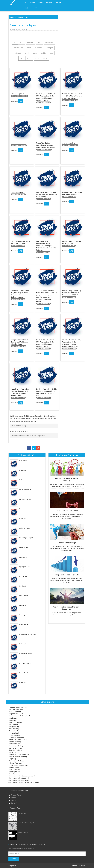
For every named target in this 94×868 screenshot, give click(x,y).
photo (35, 53)
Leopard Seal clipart (16, 713)
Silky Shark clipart (15, 750)
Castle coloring (14, 752)
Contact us (15, 803)
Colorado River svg (16, 709)
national (18, 53)
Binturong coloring (16, 746)
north (29, 48)
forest (27, 53)
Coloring (41, 3)
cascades (38, 48)
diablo (43, 53)
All (15, 42)
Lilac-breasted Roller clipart (19, 716)
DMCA (13, 800)
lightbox (30, 42)
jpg (21, 101)
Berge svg (12, 758)
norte (45, 58)
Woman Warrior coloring (18, 756)
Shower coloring (23, 832)
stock (40, 42)
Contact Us (59, 3)
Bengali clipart (14, 767)
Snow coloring (14, 728)
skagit (29, 58)
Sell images (50, 3)
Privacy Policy (16, 795)
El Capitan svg (14, 726)
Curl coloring (13, 724)
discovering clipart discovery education (24, 782)
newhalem (49, 42)
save (22, 42)
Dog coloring (22, 813)
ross (22, 58)
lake (51, 53)
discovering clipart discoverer (20, 780)
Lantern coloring (15, 741)
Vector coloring (14, 735)
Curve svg (12, 720)
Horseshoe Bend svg (16, 737)
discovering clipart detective (19, 778)
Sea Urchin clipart (15, 748)
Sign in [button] (26, 8)
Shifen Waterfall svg (16, 761)
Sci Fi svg (12, 773)
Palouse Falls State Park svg (19, 754)
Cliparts (33, 3)
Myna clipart (13, 731)
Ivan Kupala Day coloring (18, 739)
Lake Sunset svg (15, 743)
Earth (27, 17)
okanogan (49, 48)
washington (19, 48)
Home (12, 17)
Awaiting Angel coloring (18, 707)
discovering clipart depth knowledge (22, 776)
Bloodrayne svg (14, 771)
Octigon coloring (15, 711)
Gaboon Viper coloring (17, 763)
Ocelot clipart (14, 733)
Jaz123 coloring (14, 769)
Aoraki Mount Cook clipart (18, 765)
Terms (13, 797)
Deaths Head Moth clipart (26, 822)
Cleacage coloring (15, 722)
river (37, 58)
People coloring (14, 718)
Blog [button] (26, 3)
